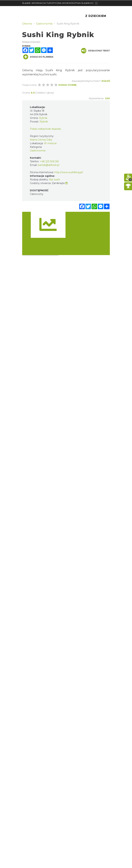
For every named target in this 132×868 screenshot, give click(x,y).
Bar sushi (55, 180)
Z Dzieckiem (96, 16)
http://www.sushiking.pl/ (69, 172)
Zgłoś (106, 81)
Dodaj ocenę (67, 85)
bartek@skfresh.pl (49, 165)
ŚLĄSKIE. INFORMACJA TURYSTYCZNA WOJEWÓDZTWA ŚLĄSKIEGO (58, 3)
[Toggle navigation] (96, 3)
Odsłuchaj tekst (95, 51)
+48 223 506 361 (49, 161)
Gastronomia (38, 151)
